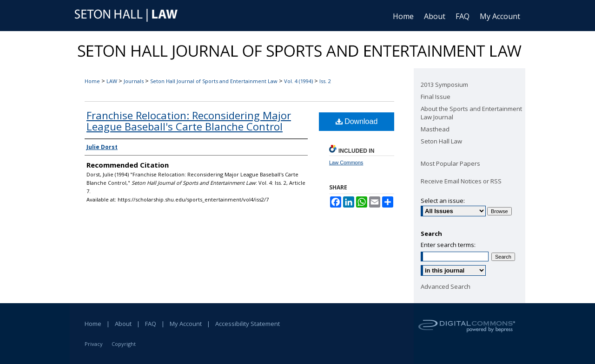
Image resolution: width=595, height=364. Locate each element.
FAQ (151, 324)
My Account (186, 324)
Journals (134, 81)
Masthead (435, 129)
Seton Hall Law (441, 141)
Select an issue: (443, 201)
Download (357, 121)
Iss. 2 (325, 81)
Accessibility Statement (248, 324)
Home (92, 81)
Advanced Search (446, 286)
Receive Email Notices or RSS (461, 181)
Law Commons (346, 162)
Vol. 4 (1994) (298, 81)
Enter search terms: (448, 245)
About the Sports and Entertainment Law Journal (471, 113)
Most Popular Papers (450, 163)
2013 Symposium (444, 84)
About (123, 324)
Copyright (124, 344)
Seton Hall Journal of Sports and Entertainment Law (214, 81)
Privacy (94, 344)
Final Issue (436, 97)
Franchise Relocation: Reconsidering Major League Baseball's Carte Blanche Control (189, 121)
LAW (112, 81)
